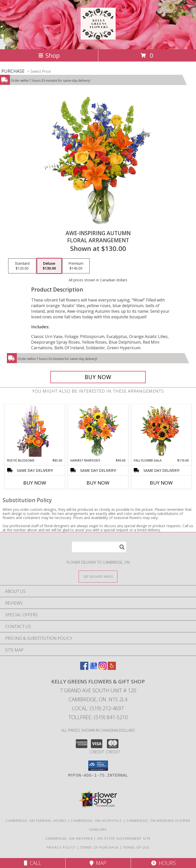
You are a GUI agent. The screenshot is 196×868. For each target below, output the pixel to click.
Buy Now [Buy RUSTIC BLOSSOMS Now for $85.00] (35, 483)
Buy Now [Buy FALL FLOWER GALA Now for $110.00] (161, 483)
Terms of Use (136, 847)
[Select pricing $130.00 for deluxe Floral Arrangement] (49, 266)
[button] (98, 766)
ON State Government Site (124, 838)
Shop (49, 55)
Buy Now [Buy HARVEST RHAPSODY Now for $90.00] (98, 483)
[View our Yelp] (112, 668)
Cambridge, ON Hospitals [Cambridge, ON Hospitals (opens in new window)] (96, 821)
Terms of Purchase (99, 847)
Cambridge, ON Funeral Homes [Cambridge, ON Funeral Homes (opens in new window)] (36, 821)
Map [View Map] (98, 863)
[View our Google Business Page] (93, 668)
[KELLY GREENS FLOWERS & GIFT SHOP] (98, 37)
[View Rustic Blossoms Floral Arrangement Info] (35, 431)
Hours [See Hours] (163, 863)
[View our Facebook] (84, 668)
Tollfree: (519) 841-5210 (98, 717)
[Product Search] (99, 547)
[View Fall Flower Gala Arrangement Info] (161, 431)
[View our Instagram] (103, 668)
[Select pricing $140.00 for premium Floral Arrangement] (76, 266)
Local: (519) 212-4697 (98, 708)
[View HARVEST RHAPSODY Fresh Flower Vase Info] (98, 431)
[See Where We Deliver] (98, 576)
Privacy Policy (61, 847)
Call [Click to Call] (33, 863)
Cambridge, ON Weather (69, 838)
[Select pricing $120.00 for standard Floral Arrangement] (22, 266)
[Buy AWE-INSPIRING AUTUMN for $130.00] (98, 377)
